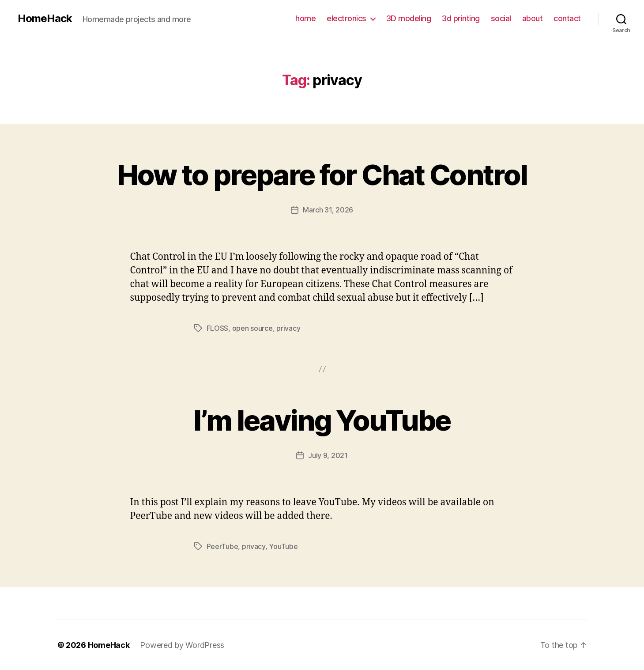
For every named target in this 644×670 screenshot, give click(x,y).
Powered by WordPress (182, 645)
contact (567, 18)
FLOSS (218, 328)
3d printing (461, 18)
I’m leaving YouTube (322, 420)
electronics (346, 18)
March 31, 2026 (328, 210)
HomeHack (45, 19)
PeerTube (222, 546)
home (305, 18)
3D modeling (409, 18)
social (501, 18)
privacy (288, 328)
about (533, 18)
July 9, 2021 (328, 455)
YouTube (283, 546)
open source (252, 328)
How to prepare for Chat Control (322, 175)
